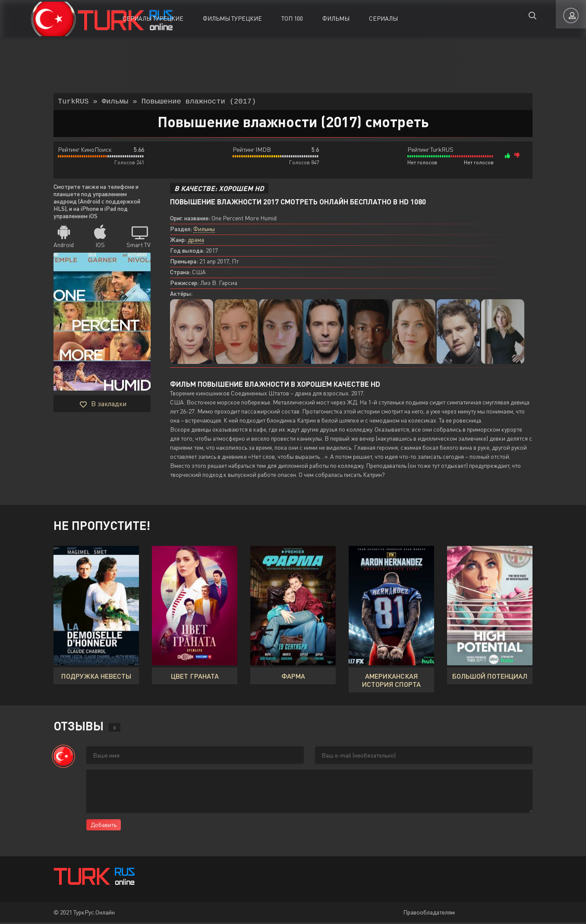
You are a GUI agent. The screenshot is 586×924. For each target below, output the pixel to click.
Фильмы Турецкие (232, 18)
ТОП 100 (292, 18)
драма (196, 241)
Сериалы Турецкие (153, 18)
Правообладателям (429, 914)
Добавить (104, 826)
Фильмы (336, 18)
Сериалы (383, 18)
